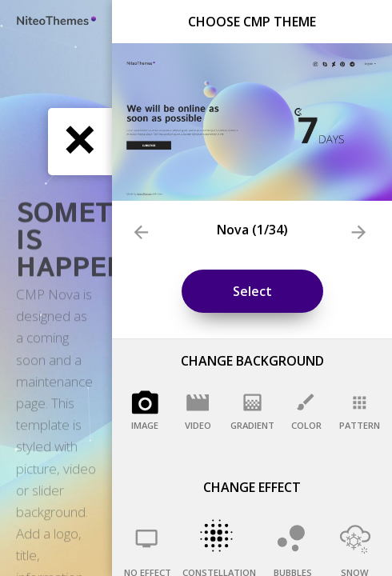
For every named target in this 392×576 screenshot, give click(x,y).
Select (252, 291)
